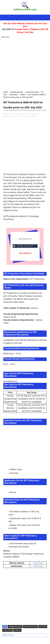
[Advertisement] (25, 65)
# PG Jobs (43, 626)
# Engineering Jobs (15, 626)
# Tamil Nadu (8, 630)
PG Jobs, (19, 116)
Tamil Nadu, (27, 116)
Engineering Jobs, (36, 114)
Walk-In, (34, 116)
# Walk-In (17, 630)
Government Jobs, (10, 116)
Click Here (38, 563)
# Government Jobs (30, 626)
